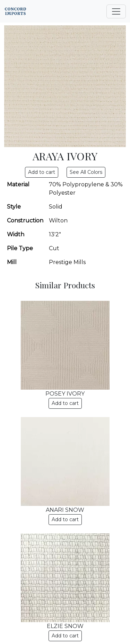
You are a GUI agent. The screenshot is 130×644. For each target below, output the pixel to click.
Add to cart (65, 403)
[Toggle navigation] (116, 11)
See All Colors (86, 172)
